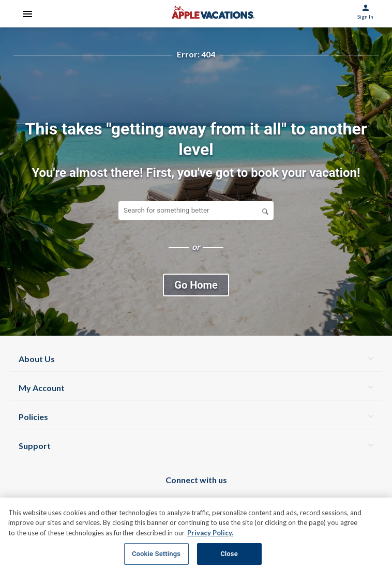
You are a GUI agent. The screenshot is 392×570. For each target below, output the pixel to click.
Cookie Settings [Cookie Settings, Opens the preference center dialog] (156, 554)
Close (229, 554)
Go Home (196, 285)
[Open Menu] (27, 14)
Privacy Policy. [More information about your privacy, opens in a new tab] (210, 533)
